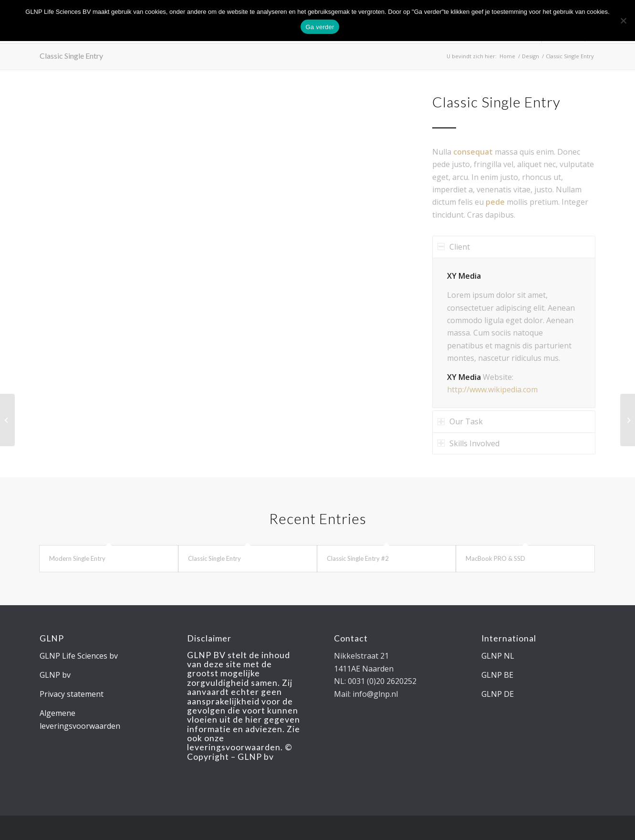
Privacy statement (72, 694)
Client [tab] (454, 247)
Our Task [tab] (460, 421)
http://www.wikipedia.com (492, 389)
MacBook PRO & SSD (495, 558)
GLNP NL (498, 656)
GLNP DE (498, 694)
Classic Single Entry (71, 56)
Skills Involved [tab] (468, 443)
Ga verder (320, 27)
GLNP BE (497, 675)
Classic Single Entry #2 (358, 558)
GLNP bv (55, 675)
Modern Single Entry (77, 558)
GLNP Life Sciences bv (79, 656)
